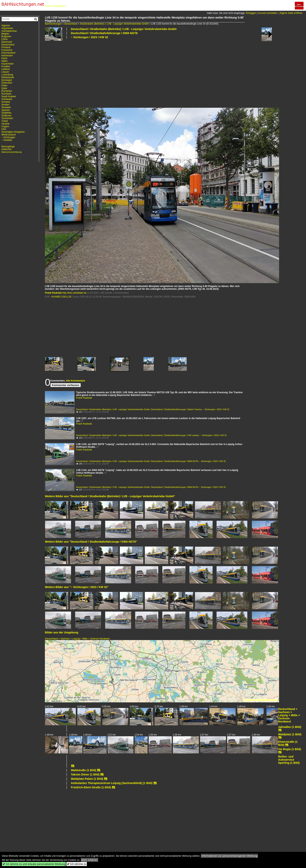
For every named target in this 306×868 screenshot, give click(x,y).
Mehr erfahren (90, 860)
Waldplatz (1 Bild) (290, 734)
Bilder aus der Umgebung (62, 632)
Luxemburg (7, 75)
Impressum (59, 6)
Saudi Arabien (9, 96)
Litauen (5, 72)
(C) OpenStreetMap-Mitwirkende (260, 700)
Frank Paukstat (53, 293)
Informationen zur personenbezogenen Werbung (229, 856)
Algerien (6, 26)
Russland (6, 94)
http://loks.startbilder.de (74, 293)
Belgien (5, 34)
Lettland (6, 69)
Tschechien (7, 118)
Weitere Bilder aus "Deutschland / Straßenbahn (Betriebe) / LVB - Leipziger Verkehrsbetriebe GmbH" (110, 496)
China (4, 39)
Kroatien (6, 66)
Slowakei (6, 107)
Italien (4, 61)
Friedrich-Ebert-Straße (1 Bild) (91, 787)
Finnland (6, 47)
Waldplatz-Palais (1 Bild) (87, 779)
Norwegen (7, 80)
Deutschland (71, 24)
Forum (48, 6)
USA (4, 129)
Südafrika (6, 113)
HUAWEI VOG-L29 (61, 297)
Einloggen (251, 13)
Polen (4, 86)
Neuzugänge (8, 147)
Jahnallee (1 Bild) (290, 727)
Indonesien (7, 56)
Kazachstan (8, 64)
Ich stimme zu (77, 864)
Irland (4, 58)
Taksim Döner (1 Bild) (85, 774)
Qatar (4, 88)
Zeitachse (6, 149)
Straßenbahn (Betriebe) (92, 24)
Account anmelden (268, 13)
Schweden (7, 99)
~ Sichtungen (8, 137)
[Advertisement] (162, 73)
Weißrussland (8, 135)
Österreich (7, 83)
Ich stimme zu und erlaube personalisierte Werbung (34, 864)
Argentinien (7, 28)
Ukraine (5, 124)
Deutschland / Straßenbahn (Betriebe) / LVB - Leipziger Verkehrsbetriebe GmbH (124, 29)
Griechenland (8, 53)
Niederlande (8, 77)
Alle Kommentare (75, 381)
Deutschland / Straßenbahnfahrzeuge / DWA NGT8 (104, 33)
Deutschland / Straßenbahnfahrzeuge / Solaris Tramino (176, 409)
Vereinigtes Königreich (13, 132)
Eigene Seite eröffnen (291, 13)
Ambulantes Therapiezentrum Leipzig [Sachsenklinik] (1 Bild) (112, 783)
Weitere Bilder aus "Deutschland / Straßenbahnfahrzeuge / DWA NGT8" (91, 542)
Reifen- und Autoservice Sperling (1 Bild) (289, 760)
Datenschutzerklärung (12, 152)
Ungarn (5, 126)
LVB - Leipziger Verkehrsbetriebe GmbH (128, 24)
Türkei (5, 121)
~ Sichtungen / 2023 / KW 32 (89, 37)
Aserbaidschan (9, 31)
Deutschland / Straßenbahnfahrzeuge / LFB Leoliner (175, 435)
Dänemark (7, 42)
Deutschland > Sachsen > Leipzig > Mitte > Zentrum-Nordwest (77, 639)
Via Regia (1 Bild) (290, 749)
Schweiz (6, 102)
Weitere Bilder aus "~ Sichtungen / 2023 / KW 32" (77, 587)
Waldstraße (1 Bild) (84, 770)
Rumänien (7, 91)
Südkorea (6, 116)
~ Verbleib (7, 140)
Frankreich (7, 50)
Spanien (6, 110)
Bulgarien (6, 36)
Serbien (5, 105)
